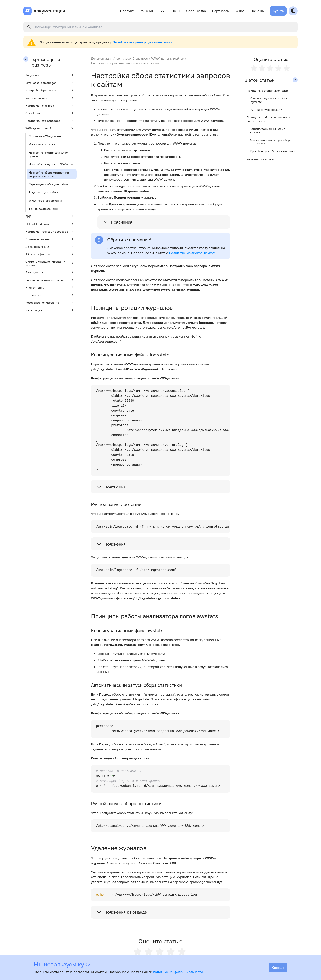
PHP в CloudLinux (50, 224)
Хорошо (278, 968)
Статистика (50, 295)
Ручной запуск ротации (266, 110)
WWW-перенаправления (45, 200)
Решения (147, 11)
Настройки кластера (50, 105)
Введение (50, 75)
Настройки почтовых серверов (50, 231)
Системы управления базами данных (50, 263)
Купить (278, 11)
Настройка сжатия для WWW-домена (49, 154)
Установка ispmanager (50, 83)
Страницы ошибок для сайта (48, 184)
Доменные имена (50, 247)
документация (49, 11)
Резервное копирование (50, 302)
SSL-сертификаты (50, 254)
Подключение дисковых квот (192, 253)
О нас (240, 11)
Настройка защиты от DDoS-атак (51, 164)
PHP (50, 216)
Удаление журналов (260, 159)
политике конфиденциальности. (179, 972)
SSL (163, 11)
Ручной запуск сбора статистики (272, 151)
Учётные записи (50, 98)
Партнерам (221, 11)
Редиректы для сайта (43, 192)
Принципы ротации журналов (267, 91)
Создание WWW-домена (45, 136)
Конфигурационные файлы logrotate (268, 100)
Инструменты (50, 287)
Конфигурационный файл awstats (267, 130)
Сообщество (196, 11)
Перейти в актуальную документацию (142, 42)
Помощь (257, 11)
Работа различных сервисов (50, 280)
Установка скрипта (42, 144)
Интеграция (50, 310)
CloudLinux (50, 113)
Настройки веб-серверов (50, 121)
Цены (176, 11)
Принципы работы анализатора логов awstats (268, 119)
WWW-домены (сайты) (50, 128)
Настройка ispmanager (50, 90)
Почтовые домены (50, 239)
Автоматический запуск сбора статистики (271, 142)
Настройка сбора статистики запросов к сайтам (49, 174)
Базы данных (50, 272)
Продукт (127, 11)
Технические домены (43, 209)
